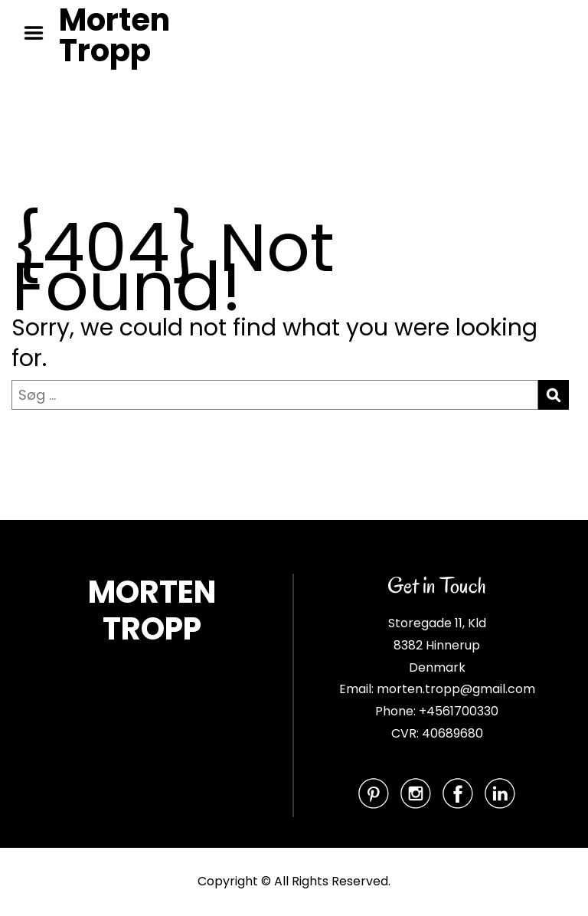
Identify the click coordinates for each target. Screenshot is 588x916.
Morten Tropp (114, 35)
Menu (39, 33)
